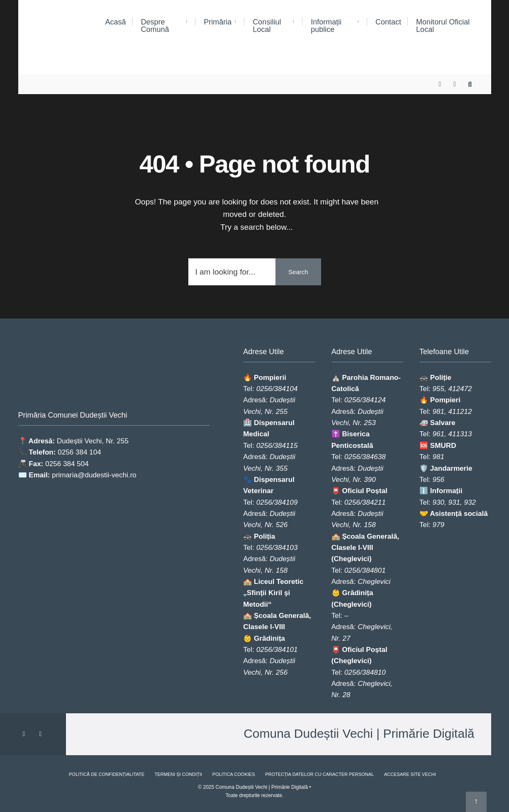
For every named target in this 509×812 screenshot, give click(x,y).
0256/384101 (277, 650)
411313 (460, 434)
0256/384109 (277, 502)
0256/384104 (277, 389)
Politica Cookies (234, 774)
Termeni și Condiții (178, 774)
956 (438, 480)
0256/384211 (365, 502)
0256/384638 (365, 457)
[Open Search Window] (471, 77)
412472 (460, 389)
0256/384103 (277, 548)
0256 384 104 (79, 452)
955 (438, 389)
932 (470, 502)
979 (438, 525)
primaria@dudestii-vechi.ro (94, 475)
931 (454, 502)
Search (298, 272)
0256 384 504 (67, 463)
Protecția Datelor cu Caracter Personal (319, 774)
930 (438, 502)
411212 (460, 412)
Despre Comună (155, 26)
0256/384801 (365, 570)
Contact (388, 22)
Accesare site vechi (410, 774)
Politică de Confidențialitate (107, 774)
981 (438, 412)
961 (438, 434)
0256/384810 (365, 672)
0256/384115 (277, 446)
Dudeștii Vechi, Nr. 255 (93, 441)
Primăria (218, 22)
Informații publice (326, 26)
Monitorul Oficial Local (443, 26)
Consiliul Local (267, 26)
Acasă (116, 22)
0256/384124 (365, 400)
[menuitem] (164, 26)
